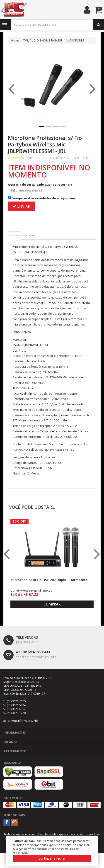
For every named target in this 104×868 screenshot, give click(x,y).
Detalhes (15, 235)
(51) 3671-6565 (21, 640)
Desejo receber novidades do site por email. (43, 198)
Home (15, 40)
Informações (15, 732)
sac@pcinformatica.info (30, 655)
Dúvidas (11, 742)
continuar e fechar (52, 858)
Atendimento (15, 751)
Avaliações (29, 235)
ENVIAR (21, 206)
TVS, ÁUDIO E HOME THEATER (43, 40)
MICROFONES (75, 40)
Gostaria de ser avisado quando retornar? (40, 188)
